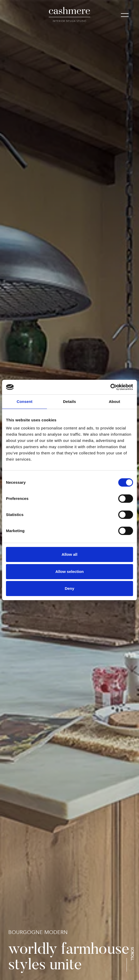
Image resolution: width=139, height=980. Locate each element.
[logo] (70, 15)
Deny (70, 588)
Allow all (70, 554)
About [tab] (114, 401)
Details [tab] (69, 401)
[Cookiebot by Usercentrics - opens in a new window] (110, 387)
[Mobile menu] (125, 16)
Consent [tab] (25, 401)
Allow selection (69, 571)
